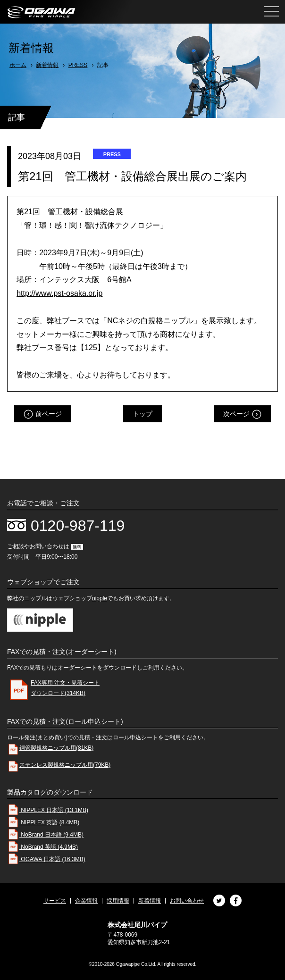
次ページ (236, 414)
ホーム (18, 65)
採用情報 (118, 901)
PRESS (78, 65)
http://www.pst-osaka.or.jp (59, 293)
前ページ (49, 414)
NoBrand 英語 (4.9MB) (42, 847)
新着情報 (47, 65)
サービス (55, 901)
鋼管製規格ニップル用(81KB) (50, 749)
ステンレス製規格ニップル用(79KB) (59, 766)
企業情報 (86, 901)
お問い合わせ (187, 901)
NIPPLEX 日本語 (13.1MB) (48, 810)
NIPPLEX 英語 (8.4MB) (43, 822)
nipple (100, 598)
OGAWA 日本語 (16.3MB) (46, 859)
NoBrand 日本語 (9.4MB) (45, 835)
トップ (142, 414)
